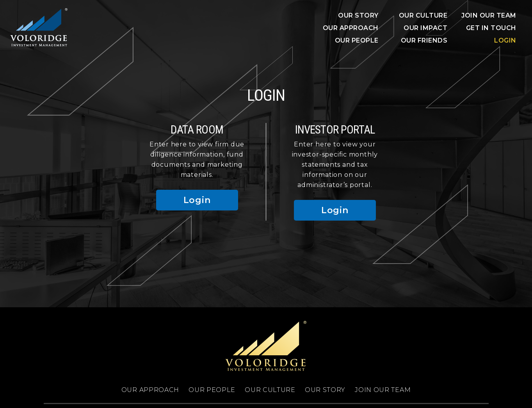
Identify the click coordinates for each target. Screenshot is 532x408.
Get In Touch (491, 28)
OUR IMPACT (425, 28)
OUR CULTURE (270, 390)
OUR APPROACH (351, 28)
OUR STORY (358, 15)
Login (505, 40)
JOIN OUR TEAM (489, 15)
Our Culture (423, 15)
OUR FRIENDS (424, 40)
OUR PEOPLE (357, 40)
